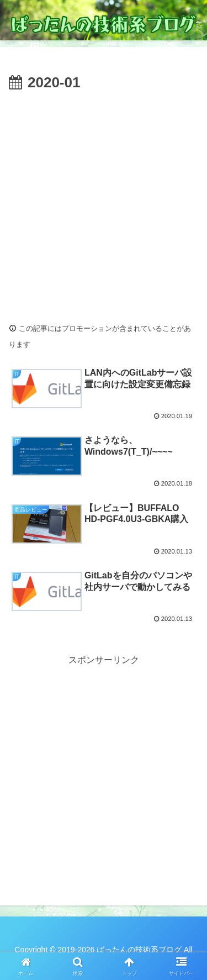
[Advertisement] (104, 204)
